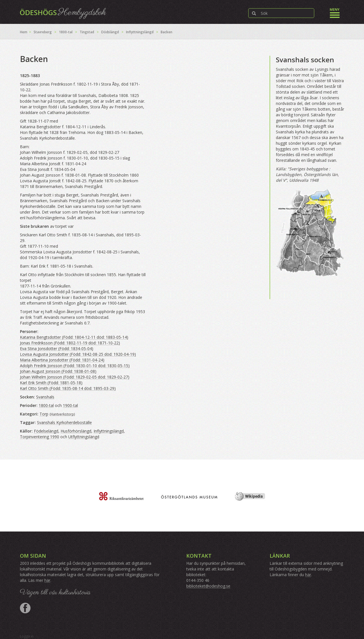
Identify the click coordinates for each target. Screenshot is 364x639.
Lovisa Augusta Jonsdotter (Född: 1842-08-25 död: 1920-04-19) (78, 354)
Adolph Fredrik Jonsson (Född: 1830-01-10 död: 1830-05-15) (75, 366)
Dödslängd (110, 32)
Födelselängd (46, 431)
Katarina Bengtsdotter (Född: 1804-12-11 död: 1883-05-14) (74, 337)
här (47, 580)
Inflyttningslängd (140, 32)
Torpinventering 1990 (40, 437)
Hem (24, 32)
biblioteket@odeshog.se (208, 586)
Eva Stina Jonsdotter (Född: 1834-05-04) (57, 349)
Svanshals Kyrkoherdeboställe (64, 422)
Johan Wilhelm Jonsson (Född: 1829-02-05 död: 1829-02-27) (75, 377)
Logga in (27, 636)
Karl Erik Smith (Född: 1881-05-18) (51, 383)
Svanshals (45, 397)
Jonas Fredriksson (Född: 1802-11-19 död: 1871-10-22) (70, 343)
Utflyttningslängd (84, 437)
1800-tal (66, 32)
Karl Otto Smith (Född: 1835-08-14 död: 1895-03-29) (68, 388)
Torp (44, 414)
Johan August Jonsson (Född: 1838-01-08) (58, 371)
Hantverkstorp (62, 414)
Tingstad (87, 32)
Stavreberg (43, 32)
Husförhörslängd (76, 431)
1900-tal (70, 405)
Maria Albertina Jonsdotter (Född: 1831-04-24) (62, 360)
